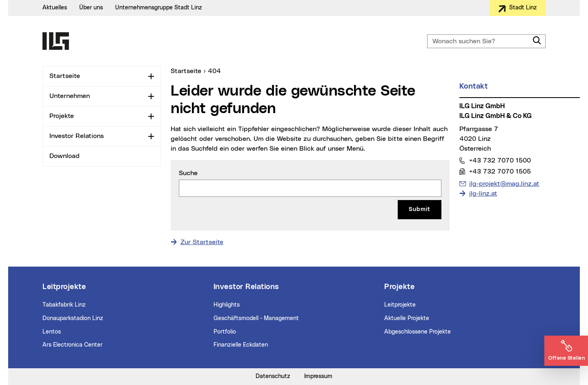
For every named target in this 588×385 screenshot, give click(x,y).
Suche (188, 173)
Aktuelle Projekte (407, 318)
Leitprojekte (400, 305)
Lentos (52, 332)
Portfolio (225, 332)
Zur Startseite (202, 242)
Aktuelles (55, 8)
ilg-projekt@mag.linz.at (504, 183)
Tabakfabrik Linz (64, 305)
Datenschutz (273, 376)
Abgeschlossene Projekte (418, 332)
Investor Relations (77, 136)
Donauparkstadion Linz (73, 318)
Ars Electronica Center (72, 345)
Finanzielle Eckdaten (241, 345)
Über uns (91, 8)
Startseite (65, 76)
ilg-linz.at (483, 194)
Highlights (227, 305)
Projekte (62, 116)
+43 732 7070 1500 (500, 160)
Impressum (318, 376)
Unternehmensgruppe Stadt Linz (159, 8)
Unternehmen (70, 96)
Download (65, 156)
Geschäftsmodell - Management (256, 318)
